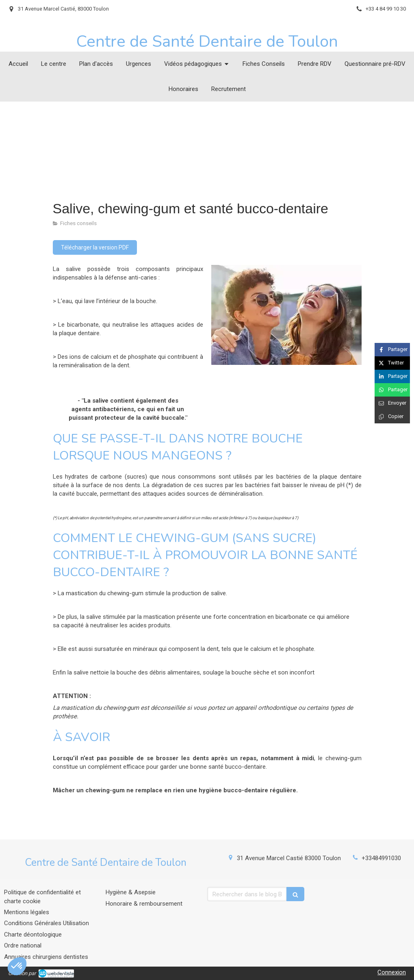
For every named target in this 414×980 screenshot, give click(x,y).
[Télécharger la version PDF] (95, 247)
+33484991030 (381, 858)
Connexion (392, 972)
